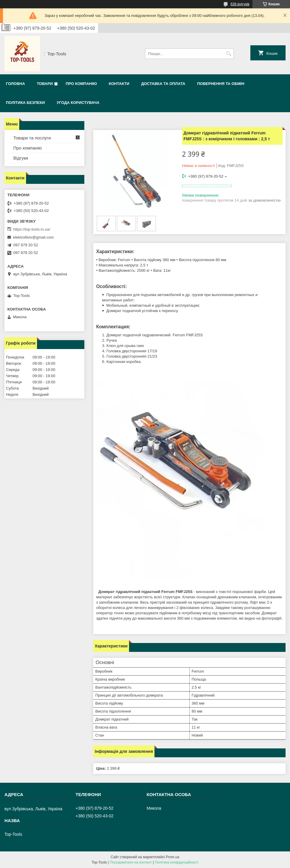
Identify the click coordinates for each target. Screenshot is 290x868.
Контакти (119, 84)
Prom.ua (173, 857)
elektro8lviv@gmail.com (33, 237)
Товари (45, 84)
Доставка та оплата (163, 84)
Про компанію (81, 84)
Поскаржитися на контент (131, 862)
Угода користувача (78, 103)
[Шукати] (229, 54)
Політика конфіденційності (177, 862)
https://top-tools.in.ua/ (32, 229)
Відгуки (21, 158)
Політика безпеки (25, 103)
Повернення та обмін (221, 84)
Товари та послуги (32, 138)
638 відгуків (240, 4)
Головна (15, 84)
